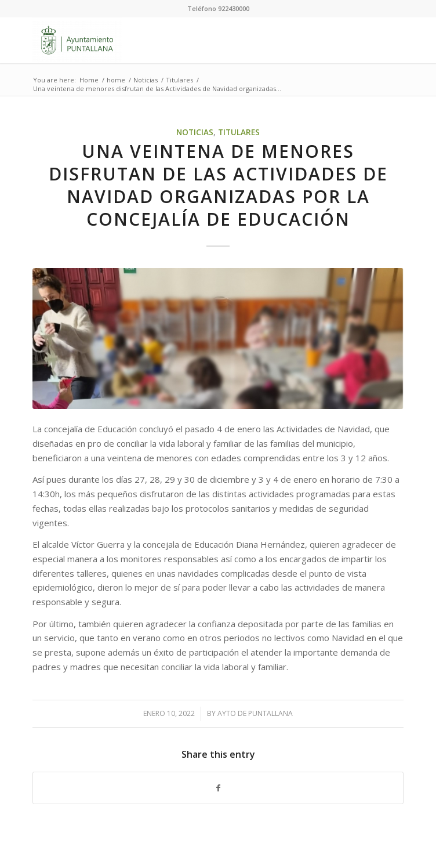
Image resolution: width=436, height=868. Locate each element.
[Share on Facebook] (218, 788)
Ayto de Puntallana (255, 713)
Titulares (239, 132)
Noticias (195, 132)
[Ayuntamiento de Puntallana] (181, 40)
